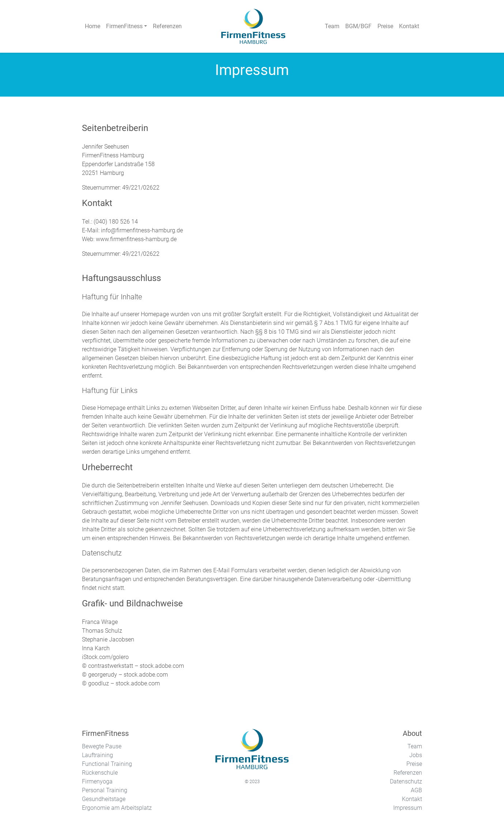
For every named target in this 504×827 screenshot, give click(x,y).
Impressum (408, 808)
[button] (127, 26)
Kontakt (412, 799)
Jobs (416, 755)
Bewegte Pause (102, 746)
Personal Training (105, 790)
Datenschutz (406, 781)
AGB (416, 790)
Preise (414, 764)
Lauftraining (97, 755)
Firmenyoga (97, 781)
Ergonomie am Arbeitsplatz (117, 808)
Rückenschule (100, 773)
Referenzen (408, 773)
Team (415, 746)
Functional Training (107, 764)
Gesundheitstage (104, 799)
